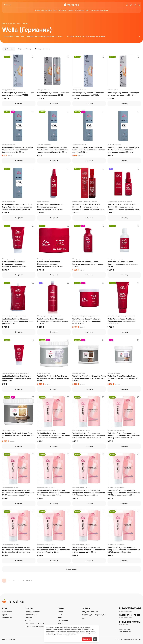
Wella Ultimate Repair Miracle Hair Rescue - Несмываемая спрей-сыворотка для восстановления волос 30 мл (124, 207)
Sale (87, 10)
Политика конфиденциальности (128, 639)
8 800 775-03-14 (130, 609)
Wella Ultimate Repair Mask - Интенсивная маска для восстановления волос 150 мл (50, 264)
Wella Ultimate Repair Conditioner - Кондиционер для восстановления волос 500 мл (87, 321)
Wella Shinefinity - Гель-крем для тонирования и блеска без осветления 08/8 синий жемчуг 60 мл (53, 550)
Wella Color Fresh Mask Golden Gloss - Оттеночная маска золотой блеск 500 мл (18, 436)
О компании (7, 612)
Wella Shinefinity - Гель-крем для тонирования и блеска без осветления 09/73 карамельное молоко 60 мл (89, 436)
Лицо (50, 10)
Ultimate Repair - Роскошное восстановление (86, 36)
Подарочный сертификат (35, 627)
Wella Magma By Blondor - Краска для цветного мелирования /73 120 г (18, 94)
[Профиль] (139, 5)
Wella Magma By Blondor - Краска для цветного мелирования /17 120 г (88, 94)
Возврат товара (31, 615)
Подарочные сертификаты (99, 10)
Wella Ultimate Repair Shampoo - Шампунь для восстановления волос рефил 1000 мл (18, 321)
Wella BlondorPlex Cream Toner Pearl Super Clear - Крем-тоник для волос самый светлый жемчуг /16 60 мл (17, 207)
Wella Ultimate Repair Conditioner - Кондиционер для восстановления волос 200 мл (122, 321)
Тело (55, 10)
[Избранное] (131, 5)
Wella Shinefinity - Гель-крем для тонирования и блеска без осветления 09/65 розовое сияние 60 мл (124, 436)
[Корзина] (135, 5)
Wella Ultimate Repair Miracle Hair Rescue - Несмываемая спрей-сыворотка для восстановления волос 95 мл (88, 207)
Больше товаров (72, 569)
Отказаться (87, 639)
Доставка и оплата (32, 612)
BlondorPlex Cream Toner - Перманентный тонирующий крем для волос (33, 36)
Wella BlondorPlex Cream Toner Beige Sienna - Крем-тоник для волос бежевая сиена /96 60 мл (17, 150)
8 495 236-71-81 (130, 615)
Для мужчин (62, 10)
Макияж (70, 10)
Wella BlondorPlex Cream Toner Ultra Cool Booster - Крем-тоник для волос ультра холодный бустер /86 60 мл (53, 150)
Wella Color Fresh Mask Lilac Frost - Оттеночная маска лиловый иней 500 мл (123, 378)
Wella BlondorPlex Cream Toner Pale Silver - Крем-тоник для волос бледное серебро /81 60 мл (89, 150)
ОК (95, 639)
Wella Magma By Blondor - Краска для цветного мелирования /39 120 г (53, 94)
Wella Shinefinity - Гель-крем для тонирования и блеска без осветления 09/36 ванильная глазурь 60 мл (18, 493)
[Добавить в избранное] (33, 57)
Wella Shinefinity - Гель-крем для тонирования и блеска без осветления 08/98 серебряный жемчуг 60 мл (18, 550)
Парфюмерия (79, 10)
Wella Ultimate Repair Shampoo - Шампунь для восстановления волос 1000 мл (53, 321)
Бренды (37, 10)
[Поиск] (127, 5)
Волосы (44, 10)
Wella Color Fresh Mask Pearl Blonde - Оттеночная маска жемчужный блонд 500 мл (53, 378)
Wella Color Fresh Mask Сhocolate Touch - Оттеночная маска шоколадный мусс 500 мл (89, 378)
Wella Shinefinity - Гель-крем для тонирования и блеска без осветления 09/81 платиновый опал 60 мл (53, 436)
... (18, 580)
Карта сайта (7, 618)
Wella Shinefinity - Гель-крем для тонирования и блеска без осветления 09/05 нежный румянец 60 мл (89, 493)
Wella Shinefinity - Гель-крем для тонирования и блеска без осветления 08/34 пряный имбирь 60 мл (124, 550)
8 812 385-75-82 (130, 622)
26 (23, 580)
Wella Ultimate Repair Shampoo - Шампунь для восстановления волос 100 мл (123, 264)
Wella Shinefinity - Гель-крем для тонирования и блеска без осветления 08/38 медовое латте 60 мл (89, 550)
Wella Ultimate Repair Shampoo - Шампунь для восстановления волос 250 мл (88, 264)
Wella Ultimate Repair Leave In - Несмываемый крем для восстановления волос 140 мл (50, 207)
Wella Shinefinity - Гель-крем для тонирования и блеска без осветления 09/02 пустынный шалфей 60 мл (124, 493)
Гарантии (29, 618)
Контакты (29, 621)
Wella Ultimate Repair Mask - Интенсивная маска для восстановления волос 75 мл (14, 264)
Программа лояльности (34, 624)
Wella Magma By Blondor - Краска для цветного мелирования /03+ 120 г (123, 94)
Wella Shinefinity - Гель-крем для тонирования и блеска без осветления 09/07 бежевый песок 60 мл (53, 493)
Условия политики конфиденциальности (65, 635)
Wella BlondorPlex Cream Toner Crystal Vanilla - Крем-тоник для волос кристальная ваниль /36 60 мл (123, 150)
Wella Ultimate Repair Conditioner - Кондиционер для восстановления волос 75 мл (17, 378)
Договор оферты (9, 639)
